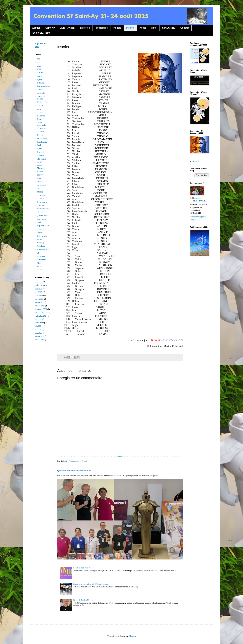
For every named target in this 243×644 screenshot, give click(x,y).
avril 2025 (39, 295)
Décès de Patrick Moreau (83, 600)
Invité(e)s (85, 28)
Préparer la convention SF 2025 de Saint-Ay (91, 584)
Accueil (36, 28)
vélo (39, 266)
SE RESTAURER (41, 33)
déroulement (42, 128)
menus (40, 188)
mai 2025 (38, 292)
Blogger (132, 636)
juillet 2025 (39, 285)
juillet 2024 (39, 323)
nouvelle (40, 198)
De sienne (41, 116)
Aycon (40, 79)
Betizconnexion (43, 86)
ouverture (41, 205)
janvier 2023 (40, 340)
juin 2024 (38, 326)
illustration (41, 159)
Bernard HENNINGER (199, 199)
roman (40, 232)
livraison (41, 178)
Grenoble (41, 152)
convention (41, 112)
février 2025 (40, 302)
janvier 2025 (40, 306)
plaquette (41, 212)
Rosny (40, 239)
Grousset (41, 155)
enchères (41, 132)
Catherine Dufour (41, 97)
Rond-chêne (42, 236)
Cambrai (40, 90)
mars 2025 (39, 299)
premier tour (42, 215)
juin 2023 (38, 333)
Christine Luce (43, 102)
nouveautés (42, 195)
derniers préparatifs (41, 124)
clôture (40, 105)
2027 (39, 69)
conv (39, 109)
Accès (143, 28)
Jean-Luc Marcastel (41, 167)
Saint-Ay (50, 28)
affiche (40, 73)
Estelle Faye (42, 138)
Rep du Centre (43, 226)
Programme (101, 28)
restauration (42, 229)
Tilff (39, 263)
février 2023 (40, 336)
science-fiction (43, 249)
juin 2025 (38, 289)
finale (39, 145)
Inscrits (130, 28)
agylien (40, 76)
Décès (40, 119)
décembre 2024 (41, 309)
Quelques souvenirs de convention (74, 470)
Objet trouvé (42, 202)
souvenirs (41, 256)
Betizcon (41, 83)
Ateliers (117, 28)
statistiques (41, 260)
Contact (185, 28)
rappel (40, 222)
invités (40, 162)
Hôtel (154, 28)
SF (38, 253)
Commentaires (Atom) (78, 461)
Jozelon (40, 171)
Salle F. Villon (67, 28)
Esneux (40, 135)
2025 (39, 62)
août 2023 (39, 329)
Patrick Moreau (43, 209)
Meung (40, 192)
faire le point (42, 142)
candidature (42, 93)
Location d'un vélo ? (81, 568)
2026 (39, 66)
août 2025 (39, 282)
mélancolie (41, 185)
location (40, 182)
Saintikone (41, 246)
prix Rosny (41, 219)
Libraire (40, 175)
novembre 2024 (41, 312)
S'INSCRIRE (169, 28)
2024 (39, 59)
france (40, 149)
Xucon (40, 270)
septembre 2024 (41, 316)
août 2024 (39, 319)
